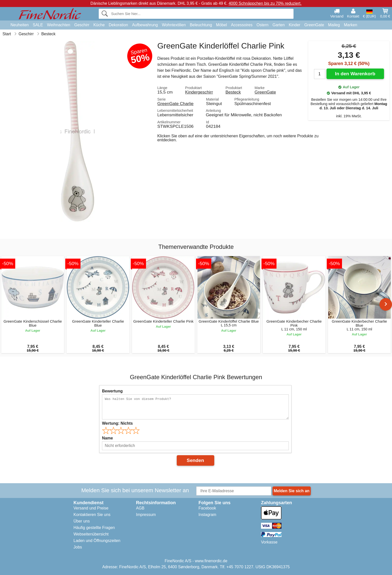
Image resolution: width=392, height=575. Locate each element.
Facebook (207, 508)
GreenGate (314, 25)
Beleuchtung (201, 25)
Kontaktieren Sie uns (92, 515)
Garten (279, 25)
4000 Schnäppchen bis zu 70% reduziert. (265, 3)
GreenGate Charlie (175, 104)
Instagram (207, 515)
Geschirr (82, 25)
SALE (38, 25)
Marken (350, 25)
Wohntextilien (174, 25)
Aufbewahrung (145, 25)
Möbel (221, 25)
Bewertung (112, 391)
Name (107, 438)
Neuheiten (20, 25)
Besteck (233, 92)
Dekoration (118, 25)
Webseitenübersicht (91, 534)
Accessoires (242, 25)
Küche (99, 25)
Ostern (262, 25)
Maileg (334, 25)
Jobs (78, 547)
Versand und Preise (91, 508)
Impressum (146, 515)
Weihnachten (59, 25)
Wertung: (117, 423)
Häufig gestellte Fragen (94, 528)
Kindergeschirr (199, 92)
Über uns (82, 521)
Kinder (294, 25)
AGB (140, 508)
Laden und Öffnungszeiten (97, 541)
